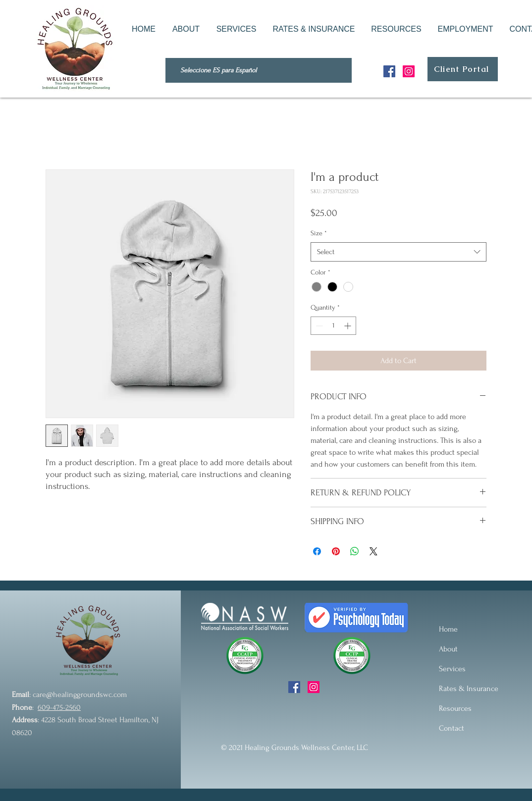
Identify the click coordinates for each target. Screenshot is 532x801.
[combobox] (399, 252)
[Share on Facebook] (317, 551)
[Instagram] (409, 71)
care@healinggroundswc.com (80, 694)
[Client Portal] (463, 69)
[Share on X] (373, 551)
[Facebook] (389, 71)
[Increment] (348, 326)
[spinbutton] (333, 326)
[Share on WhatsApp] (355, 551)
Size (319, 233)
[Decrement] (318, 326)
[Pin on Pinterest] (336, 551)
